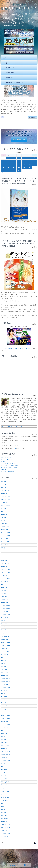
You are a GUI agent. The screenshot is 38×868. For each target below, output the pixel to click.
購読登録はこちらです (19, 140)
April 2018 (4, 776)
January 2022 (5, 639)
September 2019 (6, 724)
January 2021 (5, 676)
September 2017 (6, 797)
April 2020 (4, 703)
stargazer (4, 470)
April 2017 (4, 812)
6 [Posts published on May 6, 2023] (34, 158)
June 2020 (4, 697)
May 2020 (4, 700)
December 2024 (5, 533)
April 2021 (4, 666)
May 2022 (4, 627)
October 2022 (5, 612)
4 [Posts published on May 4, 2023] (24, 158)
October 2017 (5, 794)
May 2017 (4, 809)
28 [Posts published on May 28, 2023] (4, 170)
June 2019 (4, 733)
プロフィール (10, 68)
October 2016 (5, 831)
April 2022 (4, 630)
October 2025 (5, 502)
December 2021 (5, 642)
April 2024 (4, 557)
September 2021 (6, 651)
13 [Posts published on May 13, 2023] (34, 161)
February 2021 (5, 673)
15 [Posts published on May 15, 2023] (9, 164)
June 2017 (4, 806)
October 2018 (5, 758)
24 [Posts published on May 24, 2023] (19, 167)
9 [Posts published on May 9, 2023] (14, 161)
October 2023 (5, 575)
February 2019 (5, 746)
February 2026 (5, 490)
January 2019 (5, 748)
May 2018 (4, 773)
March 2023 (4, 597)
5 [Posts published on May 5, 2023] (29, 158)
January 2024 (5, 566)
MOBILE (13, 865)
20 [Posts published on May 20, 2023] (34, 164)
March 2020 (4, 706)
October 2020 (5, 685)
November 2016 (5, 828)
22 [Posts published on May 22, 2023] (9, 167)
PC (26, 865)
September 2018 (6, 761)
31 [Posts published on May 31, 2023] (19, 170)
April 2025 (4, 521)
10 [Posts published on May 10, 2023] (19, 161)
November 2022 (5, 609)
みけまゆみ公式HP (6, 457)
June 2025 (4, 515)
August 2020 (4, 691)
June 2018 (4, 770)
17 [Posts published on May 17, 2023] (19, 164)
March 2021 (4, 670)
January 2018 (5, 785)
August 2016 (4, 837)
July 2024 (4, 548)
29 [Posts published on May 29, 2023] (9, 170)
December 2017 (5, 788)
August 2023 (4, 581)
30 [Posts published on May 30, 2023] (14, 170)
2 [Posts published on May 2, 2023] (14, 158)
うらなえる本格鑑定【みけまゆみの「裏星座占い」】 (16, 348)
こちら (14, 448)
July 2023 (4, 584)
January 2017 (5, 821)
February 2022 (5, 636)
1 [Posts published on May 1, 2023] (9, 158)
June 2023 (4, 587)
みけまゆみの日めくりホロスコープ (13, 426)
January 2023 (5, 603)
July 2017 (4, 803)
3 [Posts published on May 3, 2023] (19, 158)
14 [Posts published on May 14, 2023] (4, 164)
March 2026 (4, 487)
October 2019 (5, 721)
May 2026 (4, 481)
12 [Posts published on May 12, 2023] (29, 161)
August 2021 (4, 654)
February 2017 (5, 818)
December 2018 (5, 752)
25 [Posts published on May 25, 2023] (24, 167)
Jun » (6, 173)
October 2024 (5, 539)
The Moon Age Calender (8, 472)
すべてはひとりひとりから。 (9, 463)
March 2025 (4, 524)
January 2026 (5, 493)
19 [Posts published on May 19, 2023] (29, 164)
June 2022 (4, 624)
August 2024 (4, 545)
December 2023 (5, 569)
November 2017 (5, 791)
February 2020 (5, 709)
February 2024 (5, 563)
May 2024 (4, 554)
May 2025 (4, 518)
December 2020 (5, 679)
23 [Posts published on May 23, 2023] (14, 167)
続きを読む (33, 117)
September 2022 (6, 615)
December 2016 (5, 824)
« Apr (2, 173)
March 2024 (4, 560)
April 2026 (4, 484)
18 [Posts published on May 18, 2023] (24, 164)
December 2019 (5, 715)
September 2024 (6, 542)
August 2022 (4, 618)
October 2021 (5, 648)
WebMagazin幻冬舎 (6, 459)
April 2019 (4, 739)
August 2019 (4, 727)
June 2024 (4, 551)
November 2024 (5, 536)
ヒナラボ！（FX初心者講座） (9, 468)
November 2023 (5, 572)
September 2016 (6, 834)
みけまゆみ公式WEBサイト (15, 83)
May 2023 (4, 591)
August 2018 (4, 764)
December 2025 (5, 496)
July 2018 (4, 767)
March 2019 (4, 742)
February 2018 (5, 782)
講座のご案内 (10, 73)
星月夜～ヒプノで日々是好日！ (10, 466)
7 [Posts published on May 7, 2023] (4, 161)
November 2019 (5, 718)
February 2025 (5, 527)
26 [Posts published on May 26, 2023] (29, 167)
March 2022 (4, 633)
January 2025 (5, 530)
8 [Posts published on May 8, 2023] (9, 161)
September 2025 (6, 505)
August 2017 (4, 800)
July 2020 (4, 694)
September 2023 (6, 578)
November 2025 (5, 499)
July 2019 (4, 730)
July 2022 (4, 621)
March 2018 (4, 779)
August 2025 (4, 508)
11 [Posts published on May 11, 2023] (24, 161)
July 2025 (4, 511)
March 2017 (4, 815)
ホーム (8, 63)
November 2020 (5, 682)
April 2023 (4, 594)
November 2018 (5, 755)
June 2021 (4, 660)
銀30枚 (3, 461)
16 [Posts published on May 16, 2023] (14, 164)
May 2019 (4, 736)
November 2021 (5, 645)
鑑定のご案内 (10, 78)
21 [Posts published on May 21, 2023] (4, 167)
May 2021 (4, 663)
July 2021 (4, 657)
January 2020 (5, 712)
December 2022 (5, 606)
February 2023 (5, 600)
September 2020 (6, 688)
